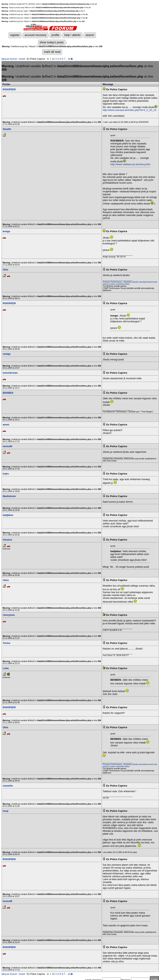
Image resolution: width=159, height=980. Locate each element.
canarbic (8, 786)
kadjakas (8, 515)
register (15, 35)
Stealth (7, 129)
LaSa (6, 668)
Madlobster (9, 496)
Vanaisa (7, 540)
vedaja (7, 354)
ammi (6, 425)
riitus (6, 580)
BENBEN (8, 393)
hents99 (7, 446)
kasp (6, 811)
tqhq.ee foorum (9, 59)
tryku (6, 474)
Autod (22, 59)
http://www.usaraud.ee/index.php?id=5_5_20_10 (129, 110)
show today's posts (52, 42)
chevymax (9, 615)
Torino (6, 643)
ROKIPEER (9, 89)
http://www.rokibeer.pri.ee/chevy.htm (130, 164)
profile (55, 35)
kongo (6, 231)
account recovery (35, 35)
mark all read (52, 52)
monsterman (10, 373)
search (90, 35)
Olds (5, 270)
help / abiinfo (72, 35)
